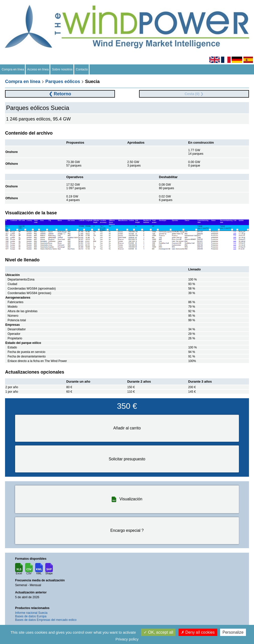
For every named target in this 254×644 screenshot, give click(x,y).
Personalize (233, 632)
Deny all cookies (198, 632)
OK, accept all (158, 632)
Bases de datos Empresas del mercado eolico (46, 620)
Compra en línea (13, 69)
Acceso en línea (38, 69)
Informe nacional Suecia (31, 613)
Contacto (82, 69)
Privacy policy (127, 639)
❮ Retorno (60, 94)
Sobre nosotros (62, 69)
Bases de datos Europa (31, 616)
